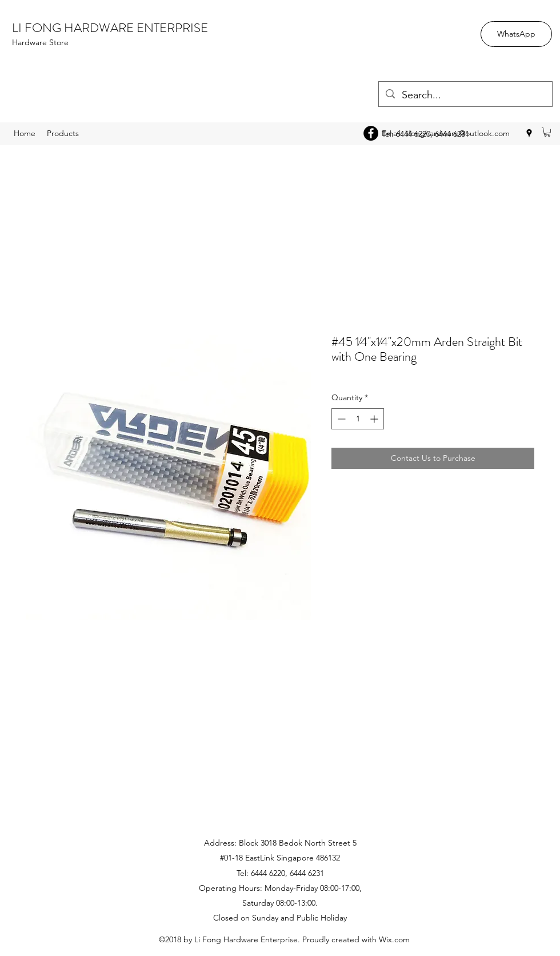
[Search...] (465, 95)
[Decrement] (340, 419)
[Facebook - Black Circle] (371, 133)
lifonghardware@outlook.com (457, 133)
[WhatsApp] (516, 34)
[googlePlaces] (529, 133)
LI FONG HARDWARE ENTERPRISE (110, 28)
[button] (547, 132)
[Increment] (375, 419)
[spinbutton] (358, 419)
